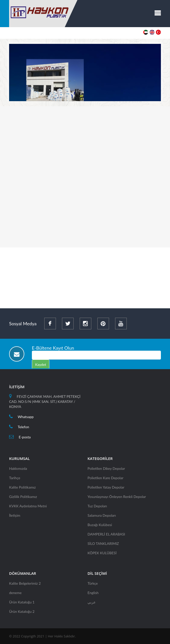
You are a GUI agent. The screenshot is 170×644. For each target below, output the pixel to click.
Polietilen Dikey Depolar (106, 470)
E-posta (25, 439)
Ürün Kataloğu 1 (22, 604)
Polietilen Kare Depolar (105, 479)
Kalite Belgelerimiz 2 (25, 585)
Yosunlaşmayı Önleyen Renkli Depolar (117, 498)
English (93, 594)
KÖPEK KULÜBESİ (102, 554)
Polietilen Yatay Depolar (106, 489)
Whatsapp (26, 418)
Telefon (23, 428)
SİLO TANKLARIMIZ (103, 545)
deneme (15, 594)
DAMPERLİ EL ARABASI (106, 536)
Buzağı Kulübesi (100, 526)
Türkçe (93, 585)
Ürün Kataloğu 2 (22, 613)
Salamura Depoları (102, 517)
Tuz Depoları (97, 507)
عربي (92, 604)
